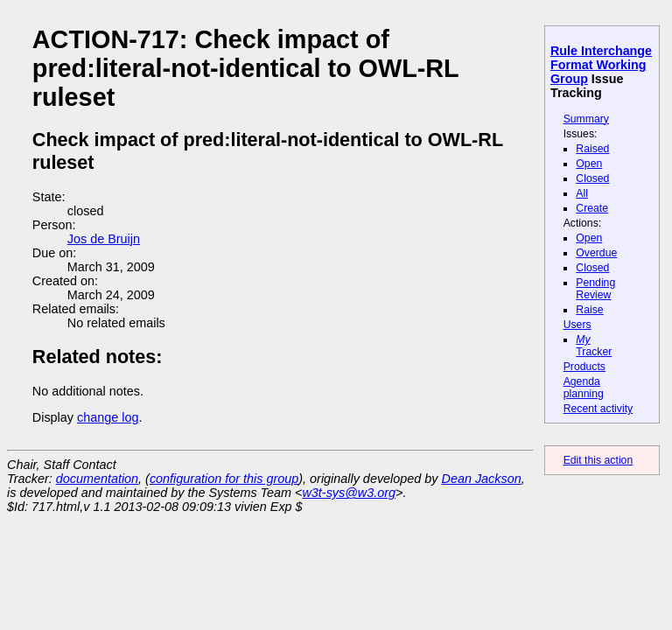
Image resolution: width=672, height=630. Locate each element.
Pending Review (595, 289)
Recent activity (598, 409)
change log (108, 417)
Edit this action (598, 460)
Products (584, 367)
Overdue (596, 253)
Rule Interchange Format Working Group (601, 65)
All (582, 193)
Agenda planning (584, 388)
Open (589, 164)
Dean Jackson (482, 479)
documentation (97, 479)
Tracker (594, 346)
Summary (586, 119)
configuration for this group (224, 479)
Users (577, 325)
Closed (592, 178)
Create (592, 208)
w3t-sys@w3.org (349, 493)
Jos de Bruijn (104, 239)
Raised (592, 149)
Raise (589, 310)
